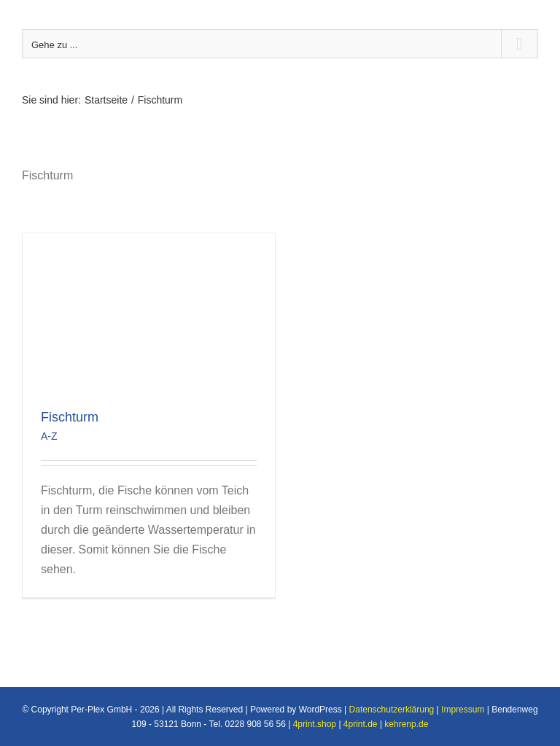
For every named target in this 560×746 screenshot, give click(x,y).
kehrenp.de (406, 724)
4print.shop (315, 724)
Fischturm (70, 417)
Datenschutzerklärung (392, 710)
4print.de (361, 724)
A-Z (49, 436)
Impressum (463, 710)
